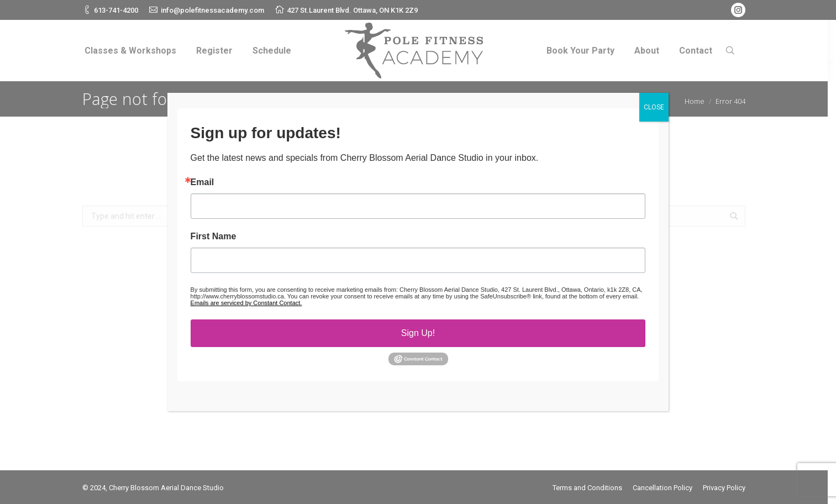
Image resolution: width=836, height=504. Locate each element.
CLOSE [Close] (654, 107)
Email (203, 182)
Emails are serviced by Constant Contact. (246, 303)
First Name (214, 237)
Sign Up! (418, 333)
